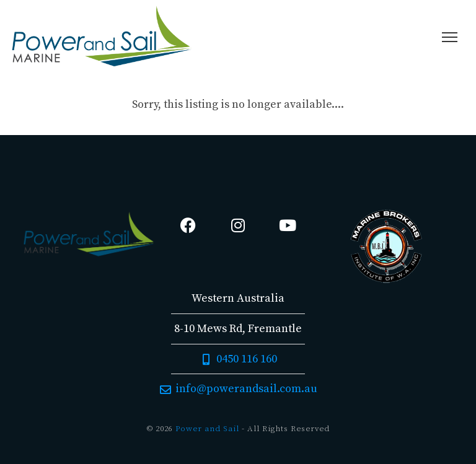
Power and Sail (207, 429)
